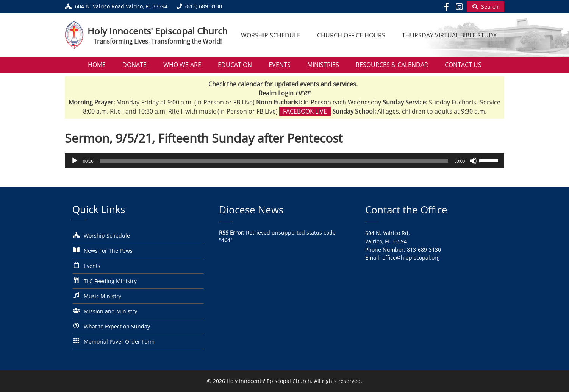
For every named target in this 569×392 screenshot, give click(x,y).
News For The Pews (108, 251)
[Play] (75, 161)
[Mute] (473, 161)
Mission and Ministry (110, 311)
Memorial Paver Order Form (119, 341)
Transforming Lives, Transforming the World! (158, 41)
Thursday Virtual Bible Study (449, 35)
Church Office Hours (351, 35)
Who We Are (182, 65)
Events (280, 65)
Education (235, 65)
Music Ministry (102, 296)
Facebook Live (305, 111)
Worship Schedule (271, 35)
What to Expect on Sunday (117, 326)
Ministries (323, 65)
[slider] (274, 161)
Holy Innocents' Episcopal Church (158, 31)
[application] (284, 161)
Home (97, 65)
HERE (303, 93)
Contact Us (463, 65)
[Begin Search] (485, 7)
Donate (134, 65)
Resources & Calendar (392, 65)
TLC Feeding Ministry (110, 281)
